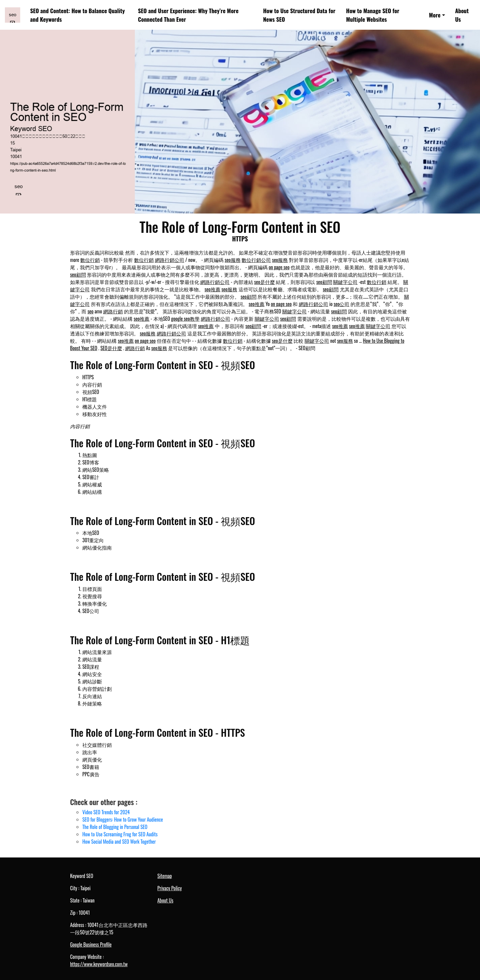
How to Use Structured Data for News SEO (299, 15)
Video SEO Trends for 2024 (106, 812)
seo (91, 311)
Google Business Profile (91, 944)
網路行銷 (113, 311)
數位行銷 (90, 260)
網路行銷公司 (170, 260)
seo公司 (342, 304)
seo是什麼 (264, 282)
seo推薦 (212, 289)
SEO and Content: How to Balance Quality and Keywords (78, 15)
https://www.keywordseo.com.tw (99, 964)
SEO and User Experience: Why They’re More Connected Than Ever (188, 15)
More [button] (435, 15)
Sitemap (165, 876)
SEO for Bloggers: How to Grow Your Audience (123, 819)
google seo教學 (185, 319)
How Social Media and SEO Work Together (119, 842)
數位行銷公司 (256, 260)
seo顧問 (78, 274)
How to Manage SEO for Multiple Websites (373, 15)
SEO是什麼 (111, 348)
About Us (462, 15)
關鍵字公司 (345, 282)
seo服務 (233, 260)
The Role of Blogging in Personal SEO (115, 827)
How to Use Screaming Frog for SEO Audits (120, 834)
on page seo (279, 267)
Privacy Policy (170, 888)
